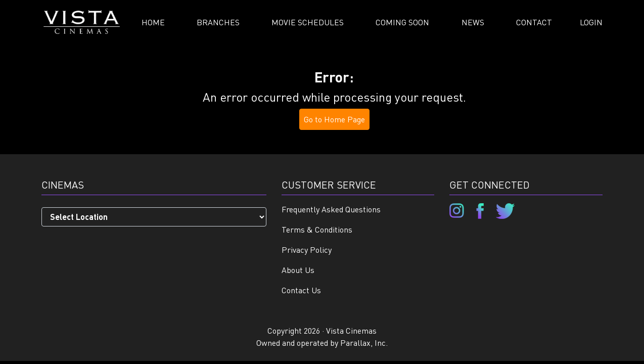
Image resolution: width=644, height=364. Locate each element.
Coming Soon (402, 22)
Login (591, 22)
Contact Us (301, 290)
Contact (534, 22)
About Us (298, 270)
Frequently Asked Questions (331, 209)
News (473, 22)
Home (153, 22)
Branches (218, 22)
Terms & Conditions (317, 229)
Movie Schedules (308, 22)
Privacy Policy (307, 249)
